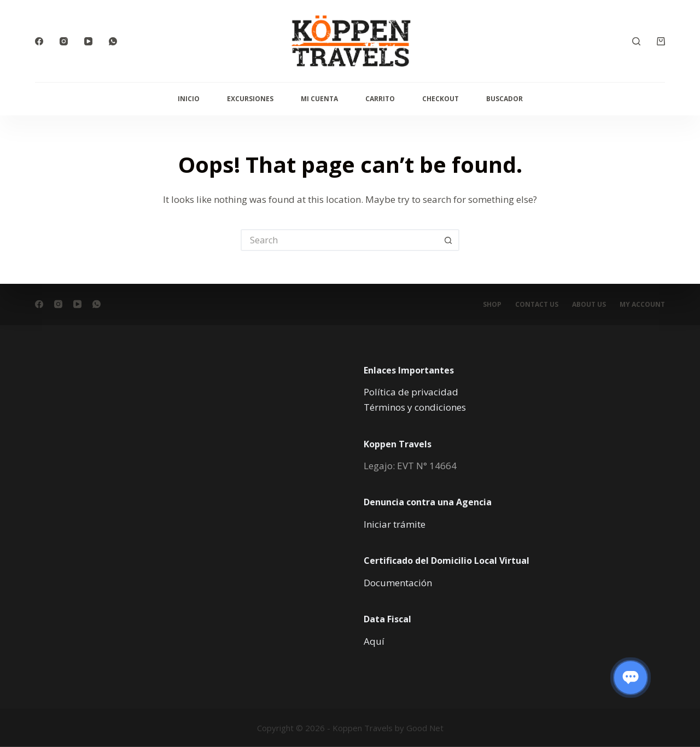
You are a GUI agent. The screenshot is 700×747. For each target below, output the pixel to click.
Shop (492, 305)
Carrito (380, 99)
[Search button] (448, 240)
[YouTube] (88, 41)
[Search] (636, 41)
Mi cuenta (319, 99)
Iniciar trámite (395, 524)
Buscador (504, 99)
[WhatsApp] (113, 41)
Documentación (398, 583)
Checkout (441, 99)
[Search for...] (339, 240)
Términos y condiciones (415, 407)
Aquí (374, 641)
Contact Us (537, 305)
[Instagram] (64, 41)
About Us (589, 305)
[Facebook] (39, 41)
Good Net (425, 728)
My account (642, 305)
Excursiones (250, 99)
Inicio (189, 99)
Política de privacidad (411, 392)
